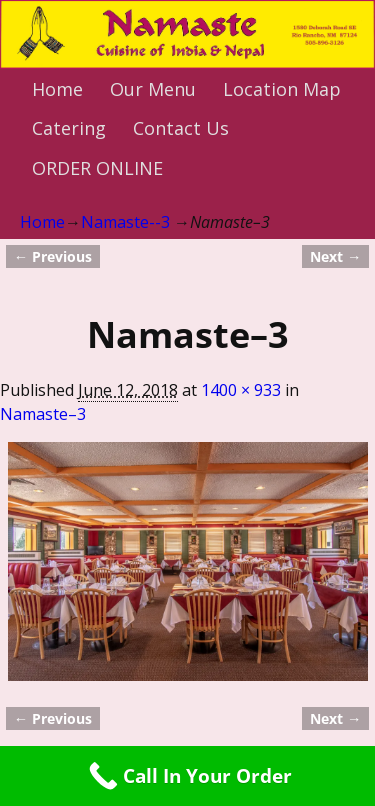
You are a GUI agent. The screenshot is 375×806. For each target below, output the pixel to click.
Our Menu (153, 89)
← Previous (53, 256)
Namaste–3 (43, 414)
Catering (69, 128)
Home (57, 89)
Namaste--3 (125, 222)
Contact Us (181, 128)
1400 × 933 (241, 390)
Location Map (282, 89)
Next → (335, 256)
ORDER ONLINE (97, 168)
